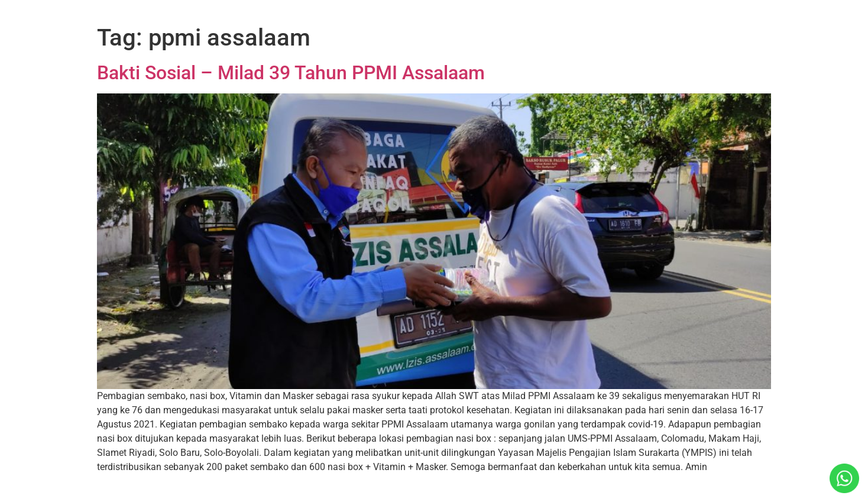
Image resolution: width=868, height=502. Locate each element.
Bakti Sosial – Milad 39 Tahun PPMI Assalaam (291, 73)
